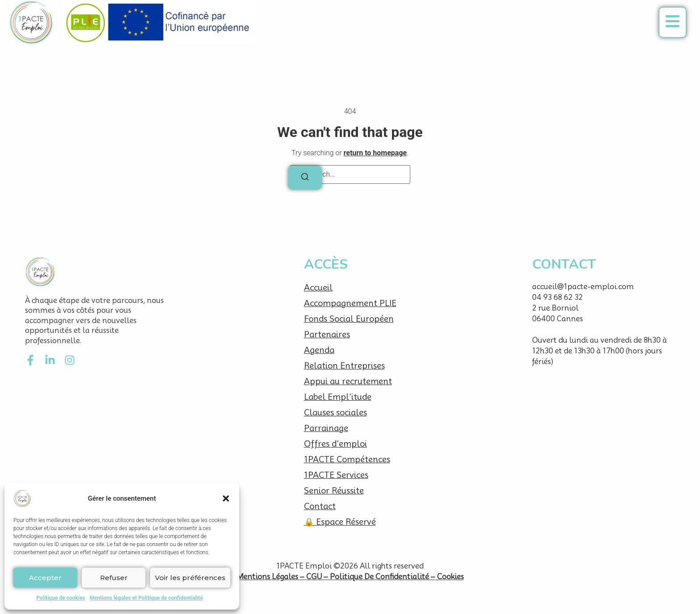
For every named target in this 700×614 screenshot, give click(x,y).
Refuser (114, 578)
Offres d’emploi (335, 444)
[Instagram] (70, 360)
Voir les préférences (190, 578)
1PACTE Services (336, 475)
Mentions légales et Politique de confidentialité (146, 598)
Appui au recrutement (348, 381)
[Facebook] (30, 360)
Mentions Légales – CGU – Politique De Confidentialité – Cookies (350, 577)
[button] (226, 498)
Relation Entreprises (344, 366)
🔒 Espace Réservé (340, 522)
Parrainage (326, 428)
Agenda (319, 350)
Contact (320, 506)
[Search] (305, 178)
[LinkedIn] (50, 360)
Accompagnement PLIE (350, 303)
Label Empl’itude (338, 397)
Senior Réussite (334, 491)
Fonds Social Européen (349, 319)
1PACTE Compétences (347, 459)
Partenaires (327, 334)
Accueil (318, 288)
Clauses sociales (335, 413)
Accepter (45, 578)
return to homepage (375, 153)
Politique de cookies (61, 598)
